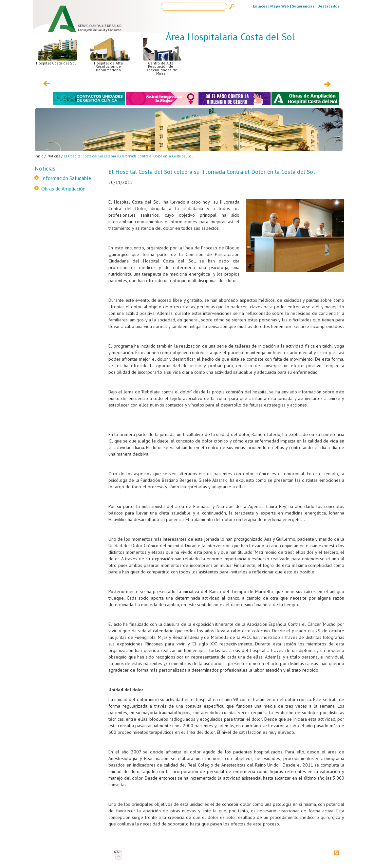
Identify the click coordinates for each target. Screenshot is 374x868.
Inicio (39, 156)
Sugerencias (303, 6)
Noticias (54, 156)
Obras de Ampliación (63, 189)
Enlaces (260, 6)
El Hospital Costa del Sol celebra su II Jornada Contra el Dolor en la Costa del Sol (128, 156)
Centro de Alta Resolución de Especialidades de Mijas (162, 61)
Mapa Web (280, 6)
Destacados (328, 6)
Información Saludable (66, 178)
